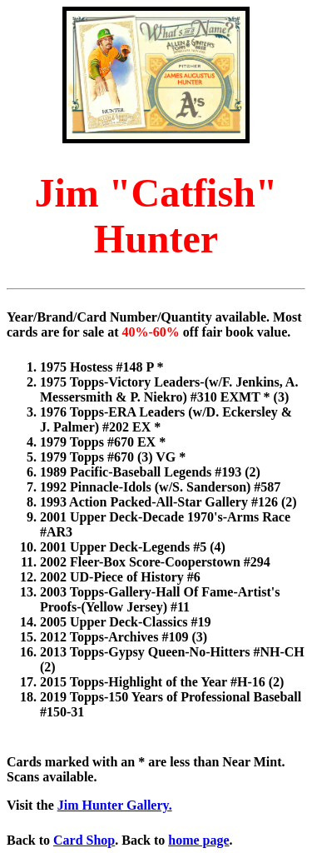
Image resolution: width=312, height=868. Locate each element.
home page (198, 840)
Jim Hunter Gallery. (115, 805)
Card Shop (84, 840)
